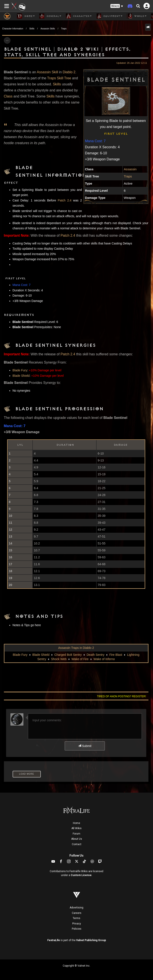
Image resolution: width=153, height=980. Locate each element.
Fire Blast (116, 655)
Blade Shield (21, 376)
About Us (77, 839)
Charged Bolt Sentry (68, 655)
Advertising (76, 908)
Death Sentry (95, 655)
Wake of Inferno (104, 659)
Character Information (13, 29)
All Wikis (76, 828)
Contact (77, 844)
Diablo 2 (69, 72)
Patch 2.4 (65, 200)
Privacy (77, 924)
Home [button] (26, 16)
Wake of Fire (80, 659)
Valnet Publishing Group (91, 940)
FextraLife (54, 940)
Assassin (130, 169)
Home (76, 823)
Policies (77, 929)
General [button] (50, 16)
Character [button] (79, 16)
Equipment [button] (109, 16)
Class (8, 96)
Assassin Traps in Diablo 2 (76, 648)
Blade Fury (20, 370)
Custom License (81, 875)
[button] (117, 6)
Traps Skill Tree (59, 78)
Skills (32, 29)
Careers (77, 913)
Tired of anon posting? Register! (122, 696)
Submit (85, 746)
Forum (76, 834)
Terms (76, 918)
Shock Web (59, 659)
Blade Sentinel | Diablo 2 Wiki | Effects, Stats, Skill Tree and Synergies (67, 52)
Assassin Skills (48, 29)
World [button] (137, 16)
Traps (64, 29)
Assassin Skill (48, 72)
